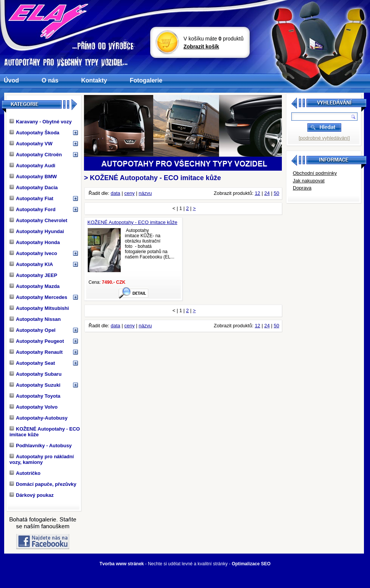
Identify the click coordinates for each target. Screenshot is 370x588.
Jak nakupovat (309, 181)
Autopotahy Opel (33, 330)
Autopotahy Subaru (36, 374)
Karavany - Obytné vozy (40, 122)
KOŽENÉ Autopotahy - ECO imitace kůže (45, 432)
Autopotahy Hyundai (37, 231)
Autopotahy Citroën (36, 155)
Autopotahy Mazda (35, 286)
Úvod (11, 80)
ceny (129, 193)
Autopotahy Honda (35, 242)
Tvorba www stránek (122, 564)
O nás (50, 80)
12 (257, 193)
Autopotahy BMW (33, 177)
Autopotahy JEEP (33, 275)
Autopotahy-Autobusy (38, 418)
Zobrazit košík (201, 47)
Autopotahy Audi (32, 166)
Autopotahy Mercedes (38, 297)
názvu (145, 193)
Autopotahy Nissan (35, 319)
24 (267, 193)
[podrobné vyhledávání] (324, 138)
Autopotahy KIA (31, 264)
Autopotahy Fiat (31, 198)
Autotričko (25, 473)
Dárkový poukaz (32, 495)
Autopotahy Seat (32, 363)
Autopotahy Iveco (33, 253)
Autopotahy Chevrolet (38, 220)
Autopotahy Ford (33, 209)
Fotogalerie (146, 80)
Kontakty (94, 80)
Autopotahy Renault (36, 352)
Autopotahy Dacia (34, 187)
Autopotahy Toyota (35, 396)
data (116, 193)
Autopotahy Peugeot (37, 341)
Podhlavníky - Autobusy (41, 446)
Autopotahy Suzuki (35, 385)
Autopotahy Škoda (34, 133)
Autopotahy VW (31, 144)
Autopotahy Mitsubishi (39, 308)
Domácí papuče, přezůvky (43, 484)
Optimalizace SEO (251, 564)
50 (277, 193)
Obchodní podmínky (315, 173)
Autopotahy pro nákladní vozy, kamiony (42, 459)
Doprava (302, 188)
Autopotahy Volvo (33, 407)
